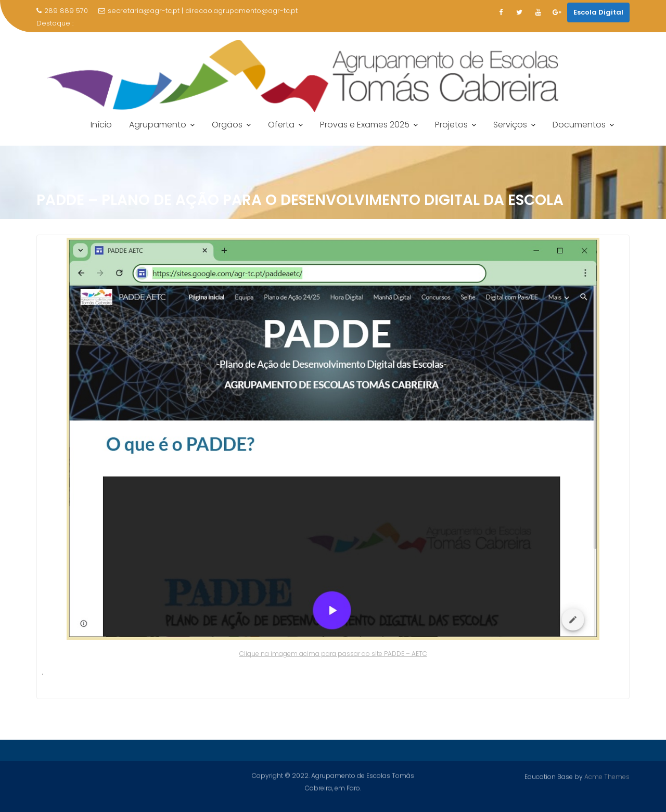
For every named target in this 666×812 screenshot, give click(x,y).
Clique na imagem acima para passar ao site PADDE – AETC (333, 654)
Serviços (510, 125)
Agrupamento (158, 125)
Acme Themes (607, 776)
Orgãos (227, 125)
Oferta (281, 125)
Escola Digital (598, 12)
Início (101, 125)
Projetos (451, 125)
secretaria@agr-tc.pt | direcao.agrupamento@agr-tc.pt (198, 11)
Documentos (579, 125)
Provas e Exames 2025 (365, 125)
